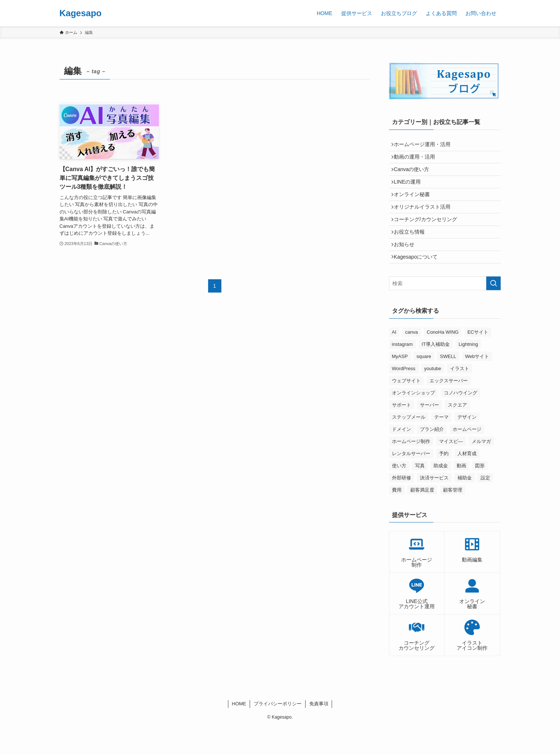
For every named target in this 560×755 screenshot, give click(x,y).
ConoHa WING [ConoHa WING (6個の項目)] (443, 360)
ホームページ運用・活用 (425, 146)
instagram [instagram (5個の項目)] (402, 372)
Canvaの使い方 (414, 176)
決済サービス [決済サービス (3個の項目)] (434, 506)
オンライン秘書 (415, 207)
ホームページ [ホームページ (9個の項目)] (467, 457)
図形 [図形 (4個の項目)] (480, 494)
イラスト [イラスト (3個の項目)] (460, 396)
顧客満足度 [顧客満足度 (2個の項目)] (422, 518)
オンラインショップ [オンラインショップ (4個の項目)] (413, 421)
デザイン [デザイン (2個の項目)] (467, 445)
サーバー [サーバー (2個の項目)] (429, 433)
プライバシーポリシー (278, 732)
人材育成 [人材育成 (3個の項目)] (467, 481)
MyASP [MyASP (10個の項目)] (400, 384)
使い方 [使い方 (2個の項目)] (399, 494)
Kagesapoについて (419, 283)
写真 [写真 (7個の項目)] (420, 494)
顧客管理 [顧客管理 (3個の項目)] (453, 518)
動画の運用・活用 (417, 161)
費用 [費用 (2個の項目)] (397, 518)
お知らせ (407, 268)
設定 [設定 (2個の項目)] (485, 506)
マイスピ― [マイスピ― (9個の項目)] (451, 469)
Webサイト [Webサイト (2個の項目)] (477, 384)
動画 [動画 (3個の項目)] (461, 494)
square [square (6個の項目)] (424, 384)
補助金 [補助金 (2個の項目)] (465, 506)
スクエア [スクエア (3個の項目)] (457, 433)
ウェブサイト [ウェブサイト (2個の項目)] (406, 409)
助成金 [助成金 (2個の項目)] (441, 494)
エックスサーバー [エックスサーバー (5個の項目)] (449, 409)
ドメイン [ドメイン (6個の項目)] (402, 457)
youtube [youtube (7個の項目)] (433, 396)
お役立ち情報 (412, 253)
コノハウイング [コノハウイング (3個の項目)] (461, 421)
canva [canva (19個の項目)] (412, 360)
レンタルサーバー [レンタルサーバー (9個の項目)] (411, 481)
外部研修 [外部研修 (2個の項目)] (402, 506)
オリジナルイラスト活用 (425, 222)
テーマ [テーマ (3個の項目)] (441, 445)
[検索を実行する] (493, 312)
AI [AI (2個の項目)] (394, 360)
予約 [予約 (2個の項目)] (444, 481)
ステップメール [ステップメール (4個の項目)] (409, 445)
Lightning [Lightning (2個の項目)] (468, 372)
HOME (239, 732)
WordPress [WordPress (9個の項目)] (404, 396)
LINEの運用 (410, 192)
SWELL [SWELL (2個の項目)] (448, 384)
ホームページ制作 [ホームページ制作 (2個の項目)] (411, 469)
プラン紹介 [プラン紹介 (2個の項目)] (432, 457)
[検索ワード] (445, 312)
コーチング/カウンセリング (428, 238)
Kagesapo (81, 13)
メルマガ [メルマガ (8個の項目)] (481, 469)
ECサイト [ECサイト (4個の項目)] (478, 360)
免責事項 (319, 732)
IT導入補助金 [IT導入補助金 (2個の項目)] (436, 372)
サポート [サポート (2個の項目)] (402, 433)
